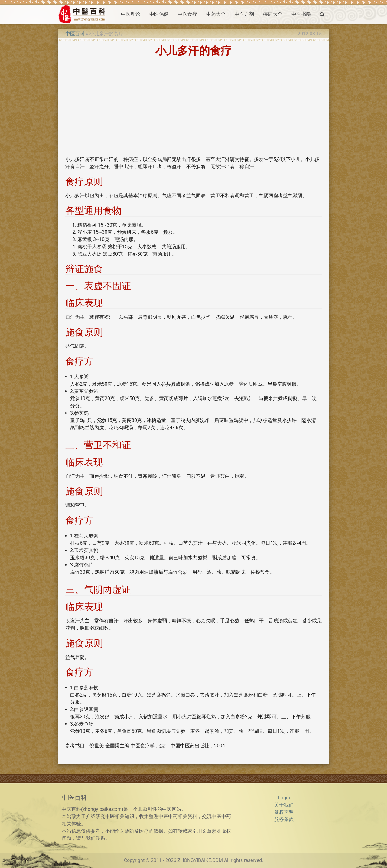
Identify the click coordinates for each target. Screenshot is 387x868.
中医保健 (159, 14)
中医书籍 (301, 14)
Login (284, 798)
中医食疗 (187, 14)
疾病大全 (273, 14)
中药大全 (216, 14)
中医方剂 (244, 14)
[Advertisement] (193, 109)
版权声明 (284, 812)
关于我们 (284, 805)
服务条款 (284, 819)
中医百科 (75, 34)
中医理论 (131, 14)
